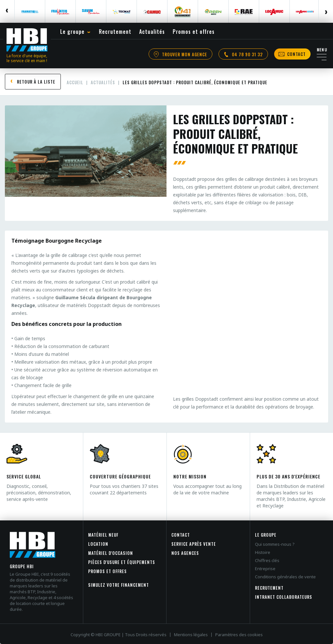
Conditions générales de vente (285, 577)
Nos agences (185, 553)
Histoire (263, 552)
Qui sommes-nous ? (275, 544)
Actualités (103, 82)
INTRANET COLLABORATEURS (284, 597)
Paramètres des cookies (239, 635)
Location (98, 544)
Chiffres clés (267, 560)
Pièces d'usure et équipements (122, 562)
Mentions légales (191, 635)
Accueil (75, 82)
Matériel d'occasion (111, 553)
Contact (181, 535)
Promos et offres (107, 571)
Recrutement (269, 588)
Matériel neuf (103, 535)
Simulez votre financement (119, 585)
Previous (7, 11)
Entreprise (265, 569)
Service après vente (194, 544)
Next (326, 11)
